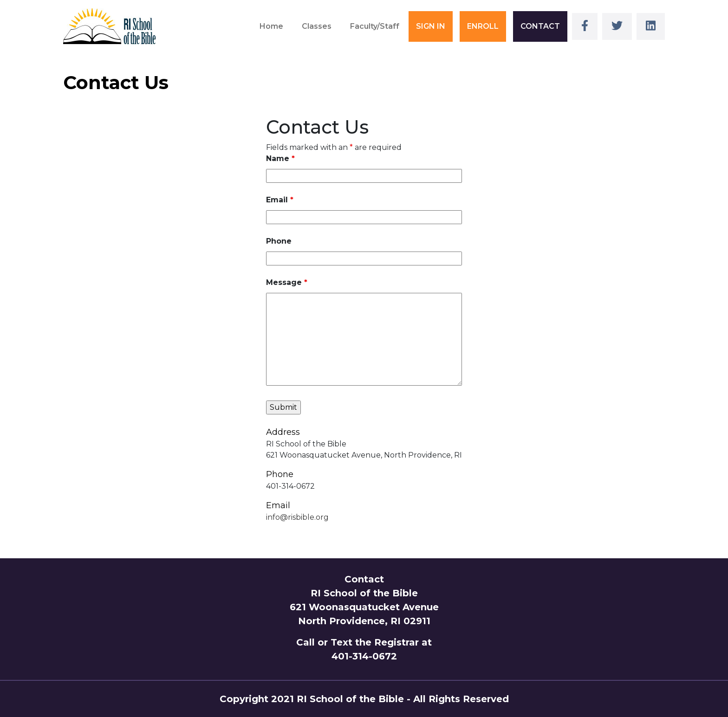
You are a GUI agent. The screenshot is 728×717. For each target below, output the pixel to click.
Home (271, 26)
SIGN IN (431, 26)
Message (287, 282)
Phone (279, 241)
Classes (317, 26)
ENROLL (483, 26)
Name (280, 158)
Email (280, 200)
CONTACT (540, 26)
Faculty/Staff (375, 26)
